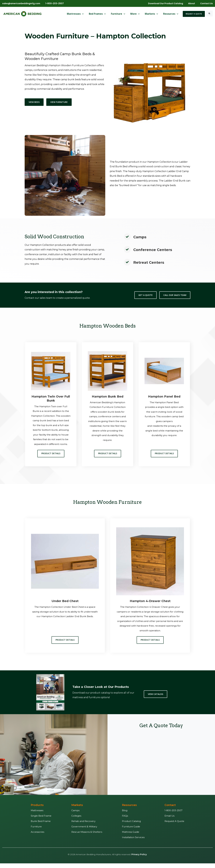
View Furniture (59, 102)
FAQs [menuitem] (125, 821)
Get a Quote (145, 295)
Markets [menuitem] (77, 810)
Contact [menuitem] (170, 810)
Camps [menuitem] (75, 815)
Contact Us (206, 3)
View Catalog (156, 699)
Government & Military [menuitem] (84, 831)
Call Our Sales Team (175, 295)
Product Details (51, 458)
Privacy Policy (139, 859)
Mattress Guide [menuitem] (131, 837)
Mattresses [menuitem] (37, 815)
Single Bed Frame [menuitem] (41, 821)
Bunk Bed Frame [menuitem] (41, 826)
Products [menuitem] (37, 810)
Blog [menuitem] (125, 815)
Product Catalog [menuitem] (131, 826)
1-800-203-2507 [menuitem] (173, 815)
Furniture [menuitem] (36, 831)
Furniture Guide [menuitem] (131, 831)
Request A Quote (194, 14)
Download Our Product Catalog (166, 3)
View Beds (34, 102)
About (192, 3)
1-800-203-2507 (55, 3)
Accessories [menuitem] (37, 837)
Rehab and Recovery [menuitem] (83, 826)
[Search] (209, 13)
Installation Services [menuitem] (133, 842)
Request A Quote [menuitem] (174, 826)
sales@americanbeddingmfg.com (21, 3)
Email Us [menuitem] (169, 821)
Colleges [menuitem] (76, 821)
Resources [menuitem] (129, 810)
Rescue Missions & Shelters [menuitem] (87, 837)
